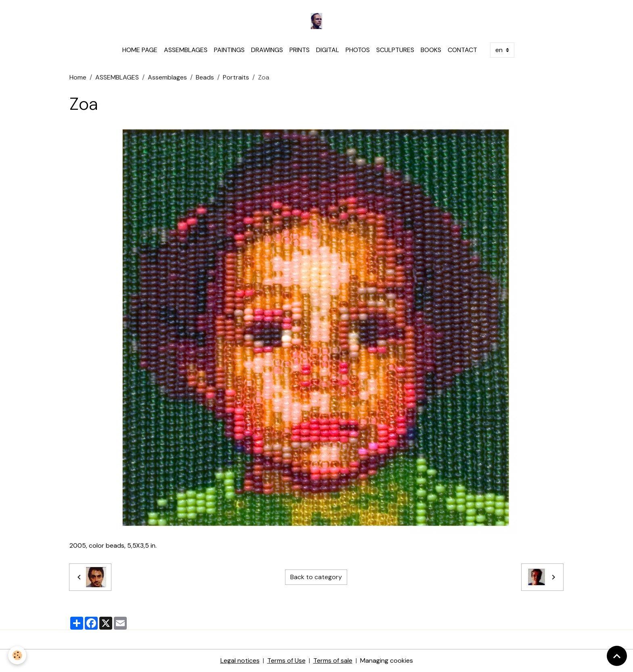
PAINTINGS (229, 50)
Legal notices (240, 660)
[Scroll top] (617, 656)
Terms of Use (286, 660)
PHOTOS (358, 50)
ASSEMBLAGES (186, 50)
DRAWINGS (267, 50)
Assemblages (167, 77)
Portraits (236, 77)
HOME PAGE (140, 50)
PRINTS (300, 50)
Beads (205, 77)
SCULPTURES (395, 50)
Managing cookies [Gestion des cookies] (387, 660)
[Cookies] (17, 655)
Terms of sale (333, 660)
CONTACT (462, 50)
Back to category (316, 577)
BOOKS (431, 50)
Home (78, 77)
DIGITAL (328, 50)
